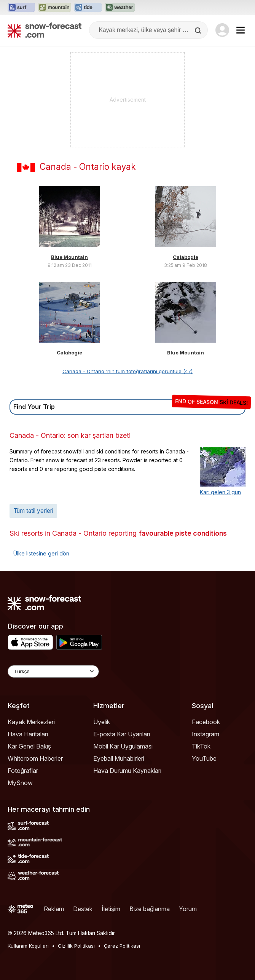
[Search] (199, 30)
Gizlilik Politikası (76, 946)
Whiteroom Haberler (35, 758)
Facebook (206, 722)
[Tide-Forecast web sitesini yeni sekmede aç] (88, 8)
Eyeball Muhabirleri (119, 758)
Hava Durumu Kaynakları (127, 771)
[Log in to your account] (222, 30)
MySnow (20, 783)
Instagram (206, 734)
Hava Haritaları (28, 734)
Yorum (188, 909)
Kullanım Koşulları (28, 946)
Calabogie (186, 257)
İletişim (111, 909)
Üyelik (102, 722)
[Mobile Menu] (241, 30)
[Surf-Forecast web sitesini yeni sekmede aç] (21, 8)
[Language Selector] (53, 671)
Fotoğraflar (23, 771)
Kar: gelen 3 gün (220, 492)
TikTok (201, 746)
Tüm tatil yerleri (33, 511)
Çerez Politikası (122, 946)
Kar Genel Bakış (29, 746)
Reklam (54, 909)
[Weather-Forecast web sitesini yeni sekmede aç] (120, 8)
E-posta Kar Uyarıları (122, 734)
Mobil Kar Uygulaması (123, 746)
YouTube (204, 758)
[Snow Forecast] (45, 30)
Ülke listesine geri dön (41, 553)
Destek (83, 909)
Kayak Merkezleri (31, 722)
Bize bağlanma (150, 909)
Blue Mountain (69, 257)
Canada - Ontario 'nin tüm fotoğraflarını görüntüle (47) (127, 371)
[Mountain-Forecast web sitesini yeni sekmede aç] (55, 8)
